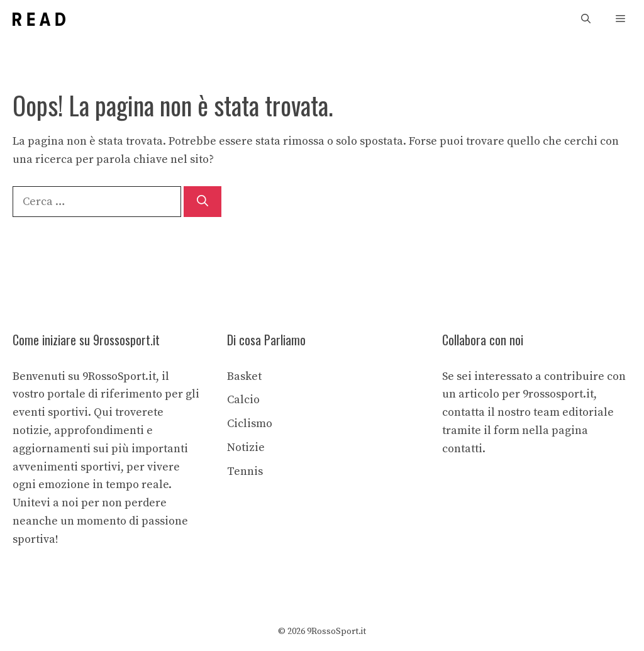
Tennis (245, 471)
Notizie (246, 448)
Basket (244, 376)
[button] (586, 19)
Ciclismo (250, 424)
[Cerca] (203, 202)
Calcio (243, 400)
